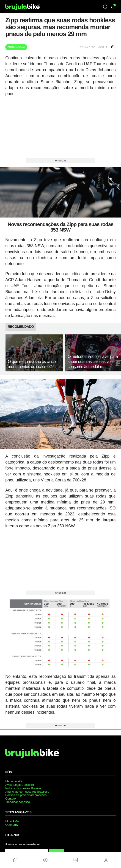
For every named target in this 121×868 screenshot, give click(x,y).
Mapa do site (14, 781)
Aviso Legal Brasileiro (20, 785)
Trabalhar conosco (18, 802)
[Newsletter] (113, 7)
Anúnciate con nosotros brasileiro (27, 792)
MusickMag (13, 821)
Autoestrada (16, 47)
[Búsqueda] (105, 7)
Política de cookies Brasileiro (24, 788)
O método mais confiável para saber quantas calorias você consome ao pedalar (93, 362)
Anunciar (60, 161)
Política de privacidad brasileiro (26, 795)
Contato (11, 799)
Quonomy (12, 825)
